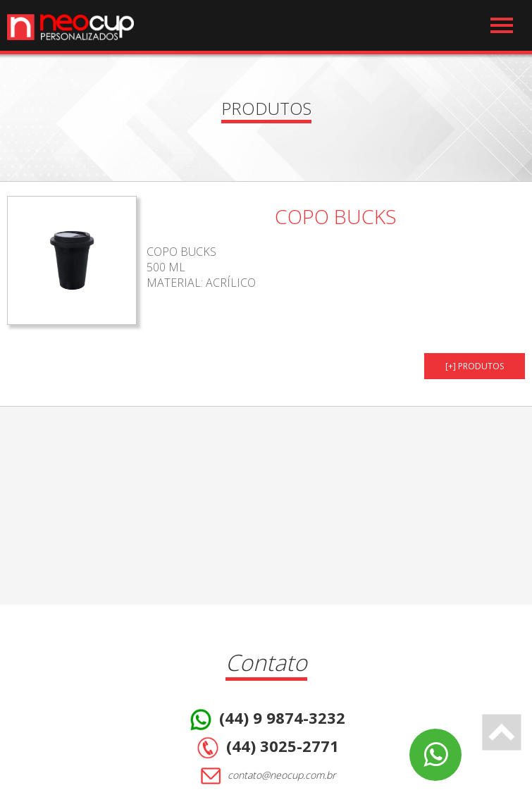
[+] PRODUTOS (475, 366)
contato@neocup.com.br (266, 776)
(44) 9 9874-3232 (266, 720)
